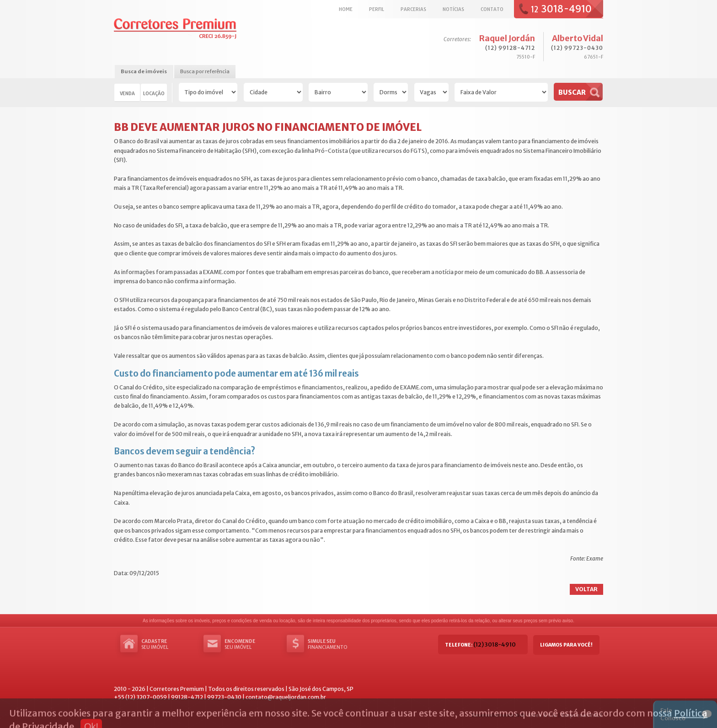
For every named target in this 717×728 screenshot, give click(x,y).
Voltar (586, 589)
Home (346, 9)
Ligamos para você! (566, 645)
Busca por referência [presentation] (205, 71)
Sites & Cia (542, 715)
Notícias (453, 9)
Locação (154, 93)
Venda (127, 93)
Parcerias (413, 9)
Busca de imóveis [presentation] (144, 71)
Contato (492, 9)
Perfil (377, 9)
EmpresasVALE (582, 715)
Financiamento (335, 644)
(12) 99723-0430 (577, 48)
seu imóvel (169, 644)
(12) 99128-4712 (510, 48)
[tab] (144, 72)
